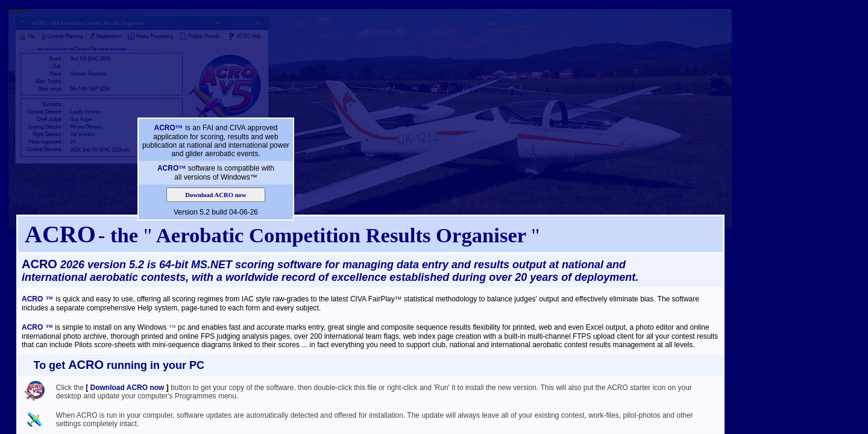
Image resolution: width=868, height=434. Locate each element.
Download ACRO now (215, 195)
